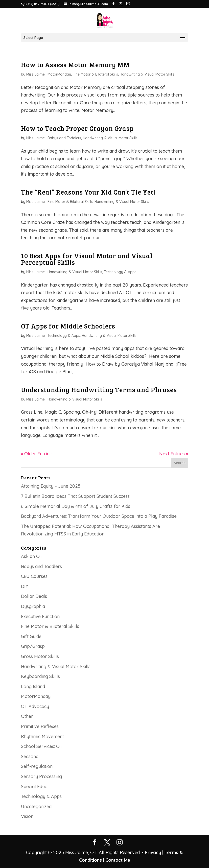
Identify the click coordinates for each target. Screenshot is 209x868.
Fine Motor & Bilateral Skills (95, 74)
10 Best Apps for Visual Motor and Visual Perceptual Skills (87, 259)
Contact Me (117, 860)
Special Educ (34, 787)
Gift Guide (31, 636)
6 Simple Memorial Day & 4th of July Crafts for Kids (76, 506)
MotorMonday (59, 74)
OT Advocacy (35, 706)
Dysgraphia (33, 606)
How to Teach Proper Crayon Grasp (77, 128)
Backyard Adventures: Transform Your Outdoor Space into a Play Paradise (99, 516)
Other (27, 716)
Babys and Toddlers (64, 138)
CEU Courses (34, 576)
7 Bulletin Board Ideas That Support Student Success (75, 496)
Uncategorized (36, 806)
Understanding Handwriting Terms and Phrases (99, 390)
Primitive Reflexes (40, 726)
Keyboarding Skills (40, 676)
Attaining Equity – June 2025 (51, 486)
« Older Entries (36, 454)
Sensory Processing (41, 776)
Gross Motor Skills (40, 656)
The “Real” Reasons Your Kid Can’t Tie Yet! (88, 192)
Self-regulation (37, 766)
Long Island (33, 686)
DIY (25, 586)
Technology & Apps (120, 272)
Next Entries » (174, 454)
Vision (27, 816)
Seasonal (30, 756)
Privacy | (154, 852)
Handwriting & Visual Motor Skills (147, 74)
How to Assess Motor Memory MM (75, 65)
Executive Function (40, 616)
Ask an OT (32, 556)
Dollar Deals (34, 596)
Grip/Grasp (33, 646)
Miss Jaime (36, 74)
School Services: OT (42, 746)
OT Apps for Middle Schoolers (68, 326)
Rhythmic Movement (42, 736)
